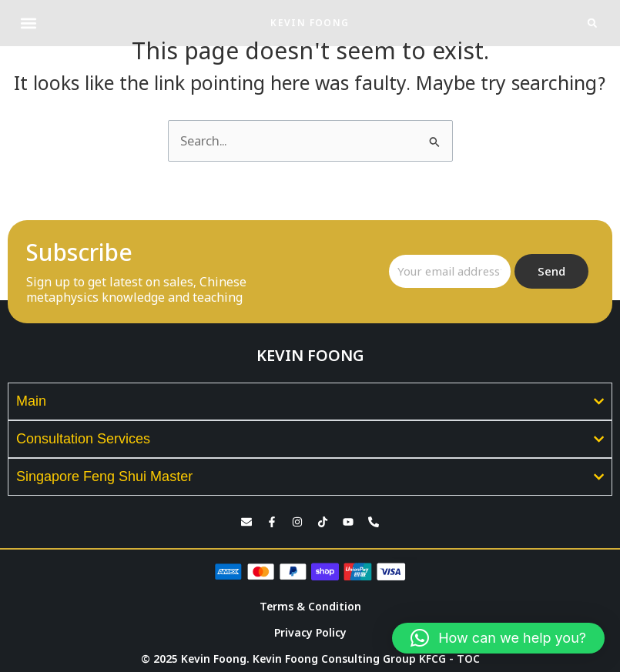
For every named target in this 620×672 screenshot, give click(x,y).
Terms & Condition (310, 607)
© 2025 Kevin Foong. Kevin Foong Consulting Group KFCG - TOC (310, 659)
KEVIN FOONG (310, 23)
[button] (28, 23)
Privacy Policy (310, 633)
